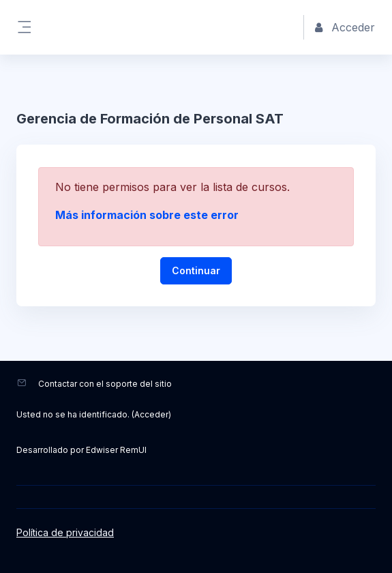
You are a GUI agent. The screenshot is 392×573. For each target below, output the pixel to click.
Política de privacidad (65, 532)
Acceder (151, 414)
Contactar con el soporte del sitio (105, 384)
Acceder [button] (345, 27)
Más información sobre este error (147, 215)
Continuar (196, 270)
